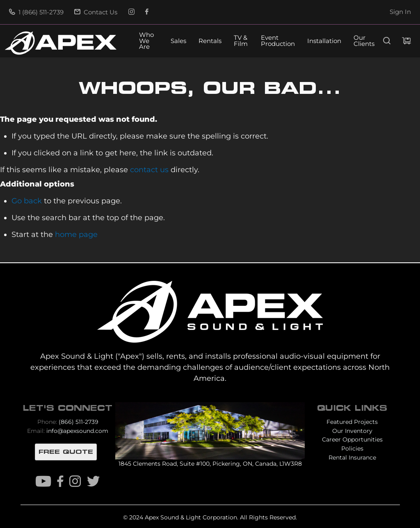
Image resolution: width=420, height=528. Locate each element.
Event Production (278, 41)
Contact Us (96, 12)
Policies (352, 448)
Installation (324, 41)
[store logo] (61, 43)
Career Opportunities (352, 439)
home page (76, 234)
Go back (27, 201)
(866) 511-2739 (79, 422)
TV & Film (241, 41)
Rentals (210, 41)
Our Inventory (352, 431)
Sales (178, 41)
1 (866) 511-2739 (36, 12)
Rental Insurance (352, 457)
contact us (149, 170)
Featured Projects (352, 422)
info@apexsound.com (77, 431)
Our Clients (364, 41)
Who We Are (146, 41)
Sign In (400, 12)
